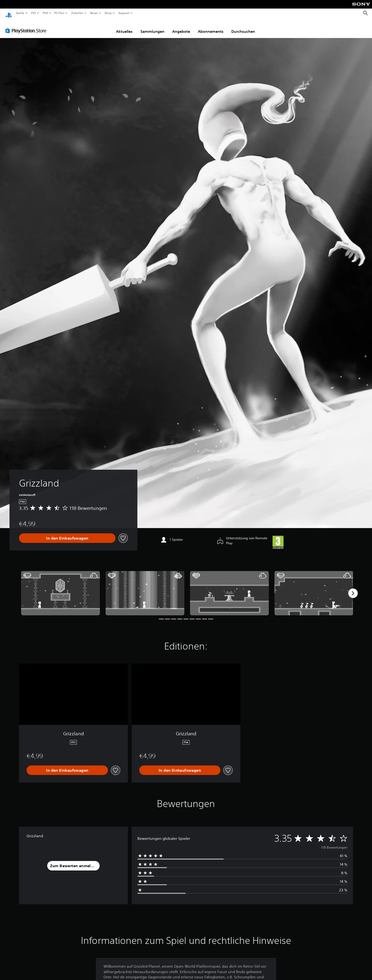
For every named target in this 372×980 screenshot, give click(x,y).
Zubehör (77, 13)
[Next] (353, 589)
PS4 (45, 13)
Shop (108, 13)
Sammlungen (152, 27)
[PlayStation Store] (27, 26)
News (94, 13)
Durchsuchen (243, 27)
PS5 (34, 13)
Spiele (20, 13)
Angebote (181, 27)
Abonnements (211, 27)
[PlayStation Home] (9, 13)
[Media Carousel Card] (60, 589)
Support (124, 13)
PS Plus (59, 13)
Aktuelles (124, 27)
